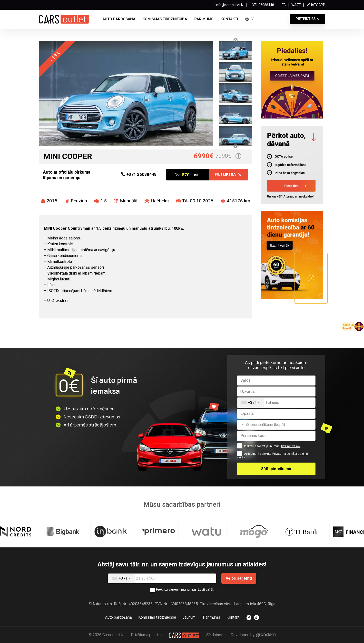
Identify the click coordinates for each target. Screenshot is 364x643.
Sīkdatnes (215, 634)
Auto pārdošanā (119, 19)
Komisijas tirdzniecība (165, 19)
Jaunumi (189, 617)
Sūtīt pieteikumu (276, 469)
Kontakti (229, 19)
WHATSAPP (316, 5)
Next (235, 146)
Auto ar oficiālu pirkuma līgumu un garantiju (70, 175)
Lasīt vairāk (206, 589)
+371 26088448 (262, 5)
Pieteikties (305, 19)
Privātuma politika (146, 634)
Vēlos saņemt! (239, 578)
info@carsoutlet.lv (230, 5)
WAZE (296, 5)
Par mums (204, 19)
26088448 (139, 175)
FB (284, 5)
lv (250, 19)
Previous (235, 40)
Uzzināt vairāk (291, 446)
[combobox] (251, 402)
